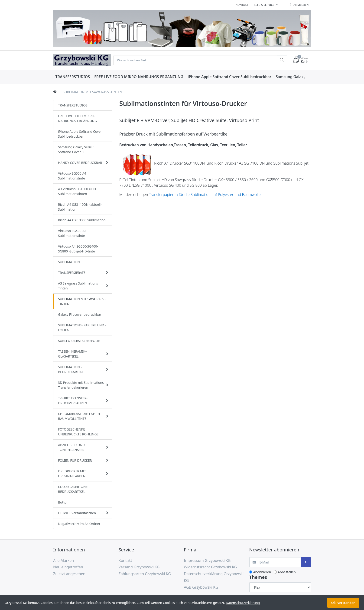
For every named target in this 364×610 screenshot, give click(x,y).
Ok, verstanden (343, 603)
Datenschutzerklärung (243, 603)
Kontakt (242, 5)
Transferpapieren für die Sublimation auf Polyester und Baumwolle (205, 195)
